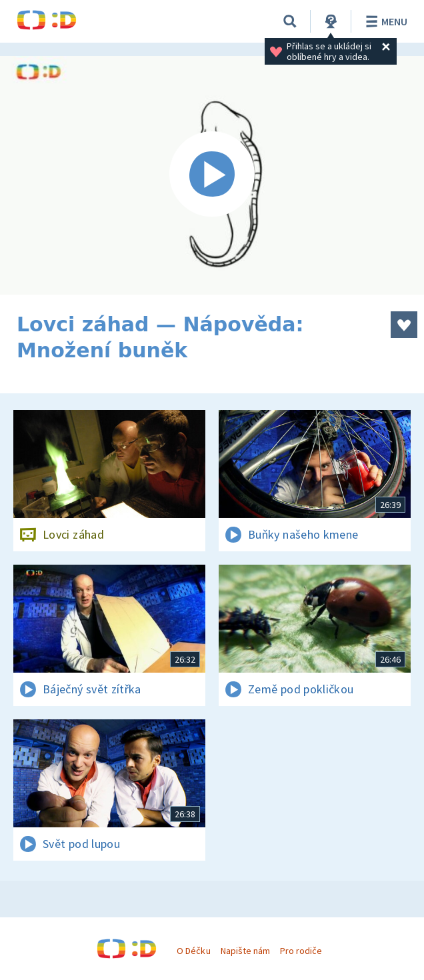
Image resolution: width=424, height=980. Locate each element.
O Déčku (193, 951)
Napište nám (245, 951)
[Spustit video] (212, 175)
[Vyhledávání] (290, 21)
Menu (384, 21)
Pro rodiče (301, 951)
